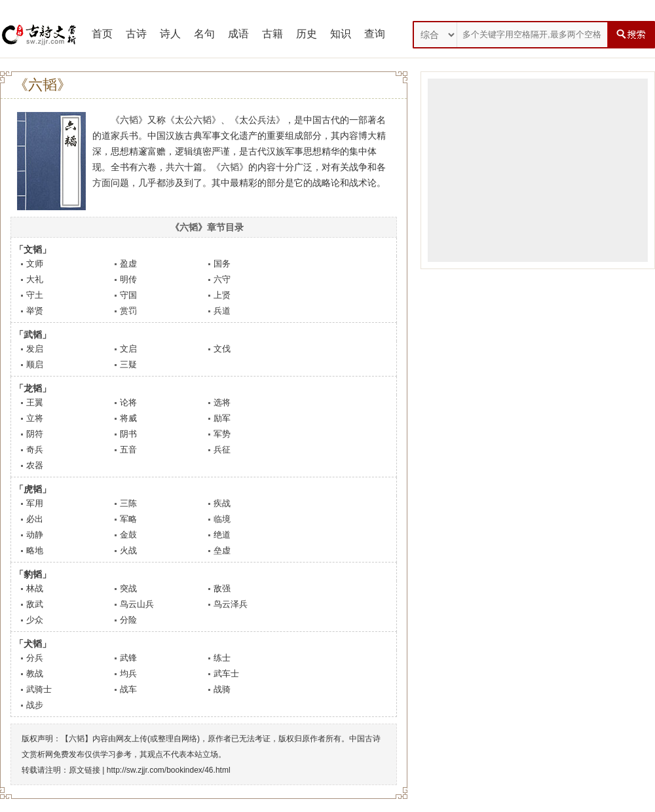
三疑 (128, 364)
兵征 (222, 450)
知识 (341, 34)
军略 (128, 519)
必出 (35, 519)
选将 (222, 402)
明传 (128, 279)
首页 (102, 34)
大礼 (35, 279)
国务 (222, 264)
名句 (204, 34)
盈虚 (128, 264)
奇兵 (35, 450)
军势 (222, 434)
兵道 (222, 311)
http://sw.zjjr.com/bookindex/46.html (169, 770)
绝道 (222, 535)
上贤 (222, 295)
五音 (128, 450)
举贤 (35, 311)
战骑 (222, 689)
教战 (35, 674)
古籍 (272, 34)
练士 (222, 658)
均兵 (128, 674)
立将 (35, 418)
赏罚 (128, 311)
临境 (222, 519)
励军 (222, 418)
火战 (128, 550)
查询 (375, 34)
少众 (35, 620)
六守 (222, 279)
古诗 (136, 34)
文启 (128, 349)
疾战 (222, 503)
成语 (238, 34)
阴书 (128, 434)
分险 (128, 620)
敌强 (222, 588)
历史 (307, 34)
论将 (128, 402)
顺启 (35, 364)
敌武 (35, 604)
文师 (35, 264)
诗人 (170, 34)
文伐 (222, 349)
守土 (35, 295)
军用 (35, 503)
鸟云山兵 (137, 604)
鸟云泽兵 (231, 604)
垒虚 (222, 550)
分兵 (35, 658)
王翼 (35, 402)
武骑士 (39, 689)
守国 (128, 295)
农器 (35, 465)
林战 (35, 588)
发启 (35, 349)
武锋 (128, 658)
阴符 (35, 434)
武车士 (226, 674)
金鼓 (128, 535)
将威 (128, 418)
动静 (35, 535)
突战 (128, 588)
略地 (35, 550)
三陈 (128, 503)
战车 (128, 689)
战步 (35, 705)
